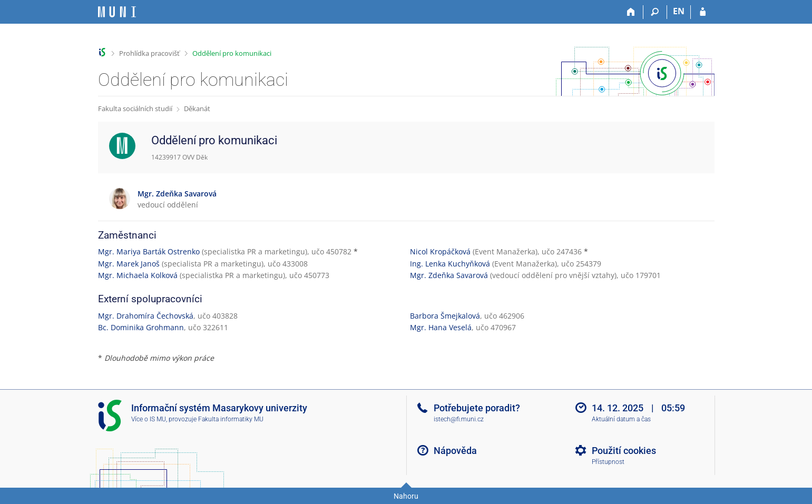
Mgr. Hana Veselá (441, 327)
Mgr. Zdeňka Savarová (449, 275)
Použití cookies (624, 451)
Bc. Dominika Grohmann (141, 327)
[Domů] (632, 12)
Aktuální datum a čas (621, 419)
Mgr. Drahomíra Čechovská (146, 316)
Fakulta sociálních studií (135, 108)
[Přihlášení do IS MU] (703, 12)
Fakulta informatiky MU (231, 419)
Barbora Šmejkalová (445, 316)
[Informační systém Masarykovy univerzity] (117, 12)
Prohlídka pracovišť (149, 53)
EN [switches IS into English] (679, 11)
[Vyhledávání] (655, 12)
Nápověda (455, 451)
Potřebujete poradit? (477, 408)
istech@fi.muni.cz (459, 419)
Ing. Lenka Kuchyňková (450, 264)
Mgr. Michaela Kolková (138, 275)
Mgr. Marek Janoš (129, 264)
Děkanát (197, 108)
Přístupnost (608, 462)
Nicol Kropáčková (440, 251)
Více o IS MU (149, 419)
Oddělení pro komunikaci (232, 53)
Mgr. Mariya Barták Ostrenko (149, 251)
